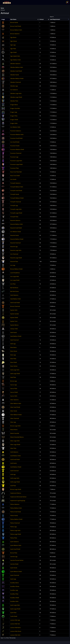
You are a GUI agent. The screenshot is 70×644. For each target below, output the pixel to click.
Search (60, 17)
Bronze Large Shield (16, 489)
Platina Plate (14, 538)
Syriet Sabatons (15, 542)
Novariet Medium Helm (17, 224)
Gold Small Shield (15, 459)
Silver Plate (13, 448)
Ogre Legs (13, 45)
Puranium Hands (15, 146)
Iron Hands (13, 179)
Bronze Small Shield (16, 26)
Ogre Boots (13, 37)
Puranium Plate (15, 168)
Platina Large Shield (16, 534)
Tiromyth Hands (15, 194)
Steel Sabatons (14, 295)
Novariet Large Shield (16, 258)
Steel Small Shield (15, 303)
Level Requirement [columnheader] (55, 19)
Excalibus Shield (15, 598)
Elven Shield (14, 362)
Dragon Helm (14, 123)
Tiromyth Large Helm (16, 209)
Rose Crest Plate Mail (16, 172)
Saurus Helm (14, 396)
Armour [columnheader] (42, 19)
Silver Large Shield (15, 445)
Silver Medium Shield (16, 415)
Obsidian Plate (14, 101)
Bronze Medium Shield (16, 269)
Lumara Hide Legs (15, 620)
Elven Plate (13, 359)
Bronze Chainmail (15, 306)
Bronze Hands (14, 22)
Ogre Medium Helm (16, 60)
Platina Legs (14, 527)
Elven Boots (13, 347)
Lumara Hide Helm (15, 635)
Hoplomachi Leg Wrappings (18, 501)
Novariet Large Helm (16, 250)
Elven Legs (13, 355)
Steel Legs (13, 344)
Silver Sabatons (14, 400)
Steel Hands (14, 332)
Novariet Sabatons (15, 220)
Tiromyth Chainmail (16, 202)
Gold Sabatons (14, 452)
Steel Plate (13, 377)
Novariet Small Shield (16, 228)
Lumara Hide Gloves (16, 631)
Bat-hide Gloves (15, 291)
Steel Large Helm (15, 370)
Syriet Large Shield (15, 609)
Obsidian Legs (14, 86)
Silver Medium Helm (16, 403)
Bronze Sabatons (15, 34)
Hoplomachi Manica (16, 493)
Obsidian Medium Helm (17, 67)
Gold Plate (13, 486)
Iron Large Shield (15, 280)
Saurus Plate (14, 389)
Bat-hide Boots (14, 288)
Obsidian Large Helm (16, 93)
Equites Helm (14, 310)
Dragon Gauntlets (15, 108)
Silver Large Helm (15, 441)
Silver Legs (13, 422)
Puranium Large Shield (16, 164)
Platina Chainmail (15, 523)
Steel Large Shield (15, 374)
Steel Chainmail (14, 340)
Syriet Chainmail (15, 575)
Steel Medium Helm (16, 299)
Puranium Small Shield (16, 138)
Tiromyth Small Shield (16, 191)
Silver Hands (14, 411)
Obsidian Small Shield (16, 71)
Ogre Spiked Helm (15, 56)
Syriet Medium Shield (16, 572)
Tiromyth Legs (14, 205)
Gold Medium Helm (16, 456)
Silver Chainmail (15, 418)
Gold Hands (14, 463)
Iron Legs (13, 265)
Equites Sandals (15, 314)
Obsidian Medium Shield (17, 79)
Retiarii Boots (14, 430)
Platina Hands (14, 516)
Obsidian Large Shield (16, 97)
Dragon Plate (14, 116)
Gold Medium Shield (16, 467)
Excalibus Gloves (15, 586)
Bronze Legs (14, 381)
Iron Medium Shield (16, 232)
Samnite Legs (14, 557)
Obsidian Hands (15, 75)
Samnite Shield (14, 564)
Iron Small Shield (15, 142)
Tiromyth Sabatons (15, 183)
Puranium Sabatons (16, 131)
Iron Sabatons (14, 90)
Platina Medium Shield (16, 519)
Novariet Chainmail (15, 243)
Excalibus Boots (15, 583)
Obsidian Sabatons (15, 64)
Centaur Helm (14, 329)
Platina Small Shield (16, 512)
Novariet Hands (15, 235)
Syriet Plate (13, 613)
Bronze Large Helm (15, 426)
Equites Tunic (14, 321)
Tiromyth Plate (14, 217)
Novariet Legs (14, 247)
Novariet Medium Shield (17, 239)
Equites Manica (14, 325)
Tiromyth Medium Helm (17, 187)
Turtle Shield (14, 616)
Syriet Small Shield (15, 549)
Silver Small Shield (15, 407)
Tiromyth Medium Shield (17, 198)
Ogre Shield (13, 52)
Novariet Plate (14, 262)
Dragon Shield (14, 120)
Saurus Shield (14, 392)
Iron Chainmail (14, 254)
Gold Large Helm (15, 478)
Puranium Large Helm (16, 161)
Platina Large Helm (15, 530)
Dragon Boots (14, 105)
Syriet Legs (13, 579)
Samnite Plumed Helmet (17, 560)
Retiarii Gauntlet (15, 433)
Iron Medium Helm (15, 127)
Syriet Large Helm (15, 605)
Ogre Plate (13, 49)
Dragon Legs (14, 112)
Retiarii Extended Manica (17, 437)
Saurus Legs (14, 385)
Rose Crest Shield (15, 176)
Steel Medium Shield (16, 336)
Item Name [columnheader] (13, 19)
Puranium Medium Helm (17, 135)
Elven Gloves (14, 351)
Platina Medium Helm (16, 508)
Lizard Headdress (15, 273)
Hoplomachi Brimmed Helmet (18, 497)
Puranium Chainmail (16, 153)
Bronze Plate (14, 553)
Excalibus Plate (14, 594)
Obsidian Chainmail (16, 82)
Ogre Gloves (14, 41)
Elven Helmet (14, 366)
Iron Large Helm (15, 276)
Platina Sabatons (15, 504)
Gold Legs (13, 474)
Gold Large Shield (15, 482)
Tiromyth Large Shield (16, 213)
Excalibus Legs (14, 590)
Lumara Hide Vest (15, 624)
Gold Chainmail (14, 471)
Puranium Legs (14, 157)
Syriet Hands (14, 568)
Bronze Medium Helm (16, 30)
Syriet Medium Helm (16, 545)
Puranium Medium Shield (17, 149)
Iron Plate (13, 284)
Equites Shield (14, 318)
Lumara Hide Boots (16, 628)
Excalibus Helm (14, 601)
